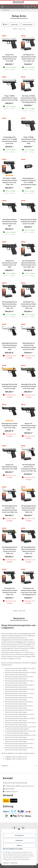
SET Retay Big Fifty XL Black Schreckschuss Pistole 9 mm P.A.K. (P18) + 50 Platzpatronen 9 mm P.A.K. (29, 550)
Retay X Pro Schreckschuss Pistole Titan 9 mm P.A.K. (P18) (9, 467)
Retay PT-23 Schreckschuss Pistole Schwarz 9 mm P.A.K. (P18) (10, 264)
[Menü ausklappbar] (2, 7)
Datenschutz (14, 863)
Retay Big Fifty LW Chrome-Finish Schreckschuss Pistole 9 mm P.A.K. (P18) (29, 346)
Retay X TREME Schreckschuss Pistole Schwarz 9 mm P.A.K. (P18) (29, 140)
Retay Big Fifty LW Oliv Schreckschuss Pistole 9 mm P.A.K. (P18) (29, 386)
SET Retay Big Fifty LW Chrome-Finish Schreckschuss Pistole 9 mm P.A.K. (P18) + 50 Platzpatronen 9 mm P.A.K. (10, 509)
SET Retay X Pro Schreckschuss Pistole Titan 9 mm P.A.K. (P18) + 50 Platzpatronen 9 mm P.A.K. (28, 592)
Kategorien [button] (5, 766)
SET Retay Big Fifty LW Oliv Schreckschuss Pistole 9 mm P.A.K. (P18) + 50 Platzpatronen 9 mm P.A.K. (9, 550)
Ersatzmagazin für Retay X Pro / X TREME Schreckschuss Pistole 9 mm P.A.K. (10, 140)
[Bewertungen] (9, 175)
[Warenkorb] (35, 7)
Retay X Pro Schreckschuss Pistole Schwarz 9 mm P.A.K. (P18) (29, 427)
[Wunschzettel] (31, 7)
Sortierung (14, 25)
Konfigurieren (19, 840)
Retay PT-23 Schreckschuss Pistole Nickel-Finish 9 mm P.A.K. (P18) (10, 58)
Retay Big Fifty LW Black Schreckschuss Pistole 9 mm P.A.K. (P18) (29, 222)
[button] (25, 7)
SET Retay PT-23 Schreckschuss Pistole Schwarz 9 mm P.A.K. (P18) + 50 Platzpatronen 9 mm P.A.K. (29, 305)
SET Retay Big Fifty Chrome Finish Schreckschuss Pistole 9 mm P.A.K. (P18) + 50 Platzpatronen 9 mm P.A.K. (29, 468)
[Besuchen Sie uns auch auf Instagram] (23, 828)
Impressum (6, 863)
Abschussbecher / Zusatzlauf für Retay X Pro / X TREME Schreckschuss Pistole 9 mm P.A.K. (29, 182)
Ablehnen (19, 845)
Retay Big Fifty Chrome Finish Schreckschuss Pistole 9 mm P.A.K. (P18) (10, 346)
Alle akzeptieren (19, 835)
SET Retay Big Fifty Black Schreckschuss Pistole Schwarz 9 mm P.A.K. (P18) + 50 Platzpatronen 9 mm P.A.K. (28, 264)
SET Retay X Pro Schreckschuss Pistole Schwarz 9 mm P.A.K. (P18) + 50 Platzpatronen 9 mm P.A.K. (10, 592)
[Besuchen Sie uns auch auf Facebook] (14, 828)
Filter (5, 25)
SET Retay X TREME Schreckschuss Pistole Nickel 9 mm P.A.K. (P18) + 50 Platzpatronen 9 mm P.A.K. (29, 99)
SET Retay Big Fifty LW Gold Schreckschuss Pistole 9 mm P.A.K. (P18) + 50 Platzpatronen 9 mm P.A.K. (28, 509)
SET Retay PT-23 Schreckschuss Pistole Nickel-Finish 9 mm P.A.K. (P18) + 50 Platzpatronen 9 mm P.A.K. (29, 58)
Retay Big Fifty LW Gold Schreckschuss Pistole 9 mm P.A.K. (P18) (10, 386)
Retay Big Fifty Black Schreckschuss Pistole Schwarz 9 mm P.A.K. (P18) (10, 223)
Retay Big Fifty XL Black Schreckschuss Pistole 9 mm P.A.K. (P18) (9, 426)
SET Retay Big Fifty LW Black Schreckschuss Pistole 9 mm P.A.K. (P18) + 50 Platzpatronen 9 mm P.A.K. (9, 305)
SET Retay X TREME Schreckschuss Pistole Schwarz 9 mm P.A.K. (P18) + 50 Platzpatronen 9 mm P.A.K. (10, 182)
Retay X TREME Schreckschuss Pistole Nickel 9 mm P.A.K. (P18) (10, 98)
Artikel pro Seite (27, 25)
